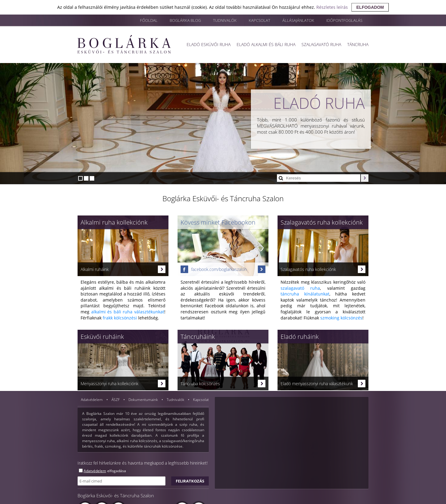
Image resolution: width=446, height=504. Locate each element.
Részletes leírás (332, 7)
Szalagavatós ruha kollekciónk (322, 222)
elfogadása (117, 471)
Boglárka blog (185, 20)
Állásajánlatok (298, 20)
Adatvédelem (92, 400)
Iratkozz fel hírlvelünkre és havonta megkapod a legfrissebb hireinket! (143, 463)
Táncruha (358, 44)
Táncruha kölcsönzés (223, 384)
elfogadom (370, 7)
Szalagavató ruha (321, 44)
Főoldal (149, 20)
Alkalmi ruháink (123, 269)
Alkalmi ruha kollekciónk (114, 222)
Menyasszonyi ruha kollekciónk (123, 384)
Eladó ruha (319, 103)
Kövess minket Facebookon (218, 222)
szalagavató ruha (300, 288)
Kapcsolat (260, 20)
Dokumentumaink (144, 400)
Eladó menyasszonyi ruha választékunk (323, 384)
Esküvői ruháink (102, 337)
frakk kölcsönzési (120, 318)
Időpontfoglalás (344, 20)
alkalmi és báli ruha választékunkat (128, 312)
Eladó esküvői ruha (209, 44)
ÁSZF (116, 400)
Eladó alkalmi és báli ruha (266, 44)
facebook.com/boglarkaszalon (223, 269)
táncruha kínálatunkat (305, 294)
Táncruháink (198, 337)
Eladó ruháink (300, 337)
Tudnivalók (225, 20)
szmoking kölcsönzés (341, 318)
